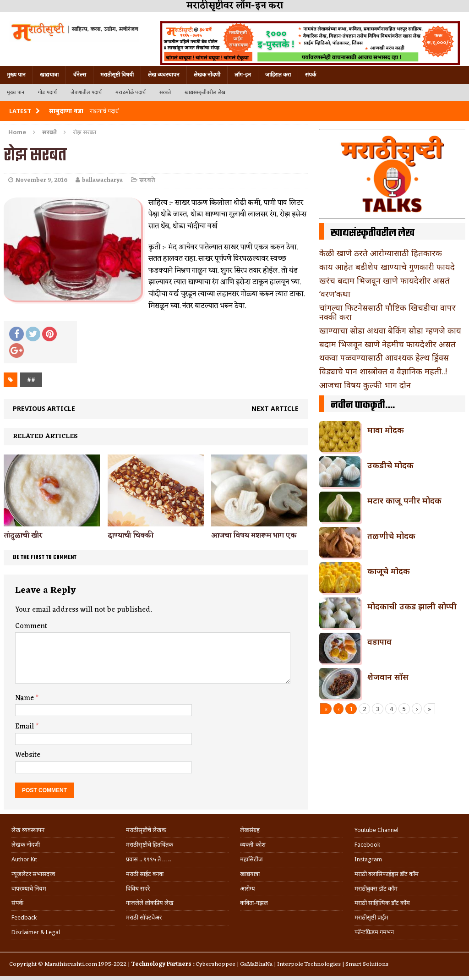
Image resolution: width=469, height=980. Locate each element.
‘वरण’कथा (335, 294)
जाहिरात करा (278, 75)
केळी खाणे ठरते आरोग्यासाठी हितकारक (381, 253)
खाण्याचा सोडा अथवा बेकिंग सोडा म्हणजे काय (390, 330)
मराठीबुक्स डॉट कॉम (376, 889)
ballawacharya (102, 180)
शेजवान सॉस (388, 677)
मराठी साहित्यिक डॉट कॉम (382, 903)
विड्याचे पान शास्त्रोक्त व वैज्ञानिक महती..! (383, 371)
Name (25, 698)
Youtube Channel (376, 830)
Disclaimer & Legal (36, 932)
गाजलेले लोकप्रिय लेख (150, 903)
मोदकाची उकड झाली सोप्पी (412, 606)
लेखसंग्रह (250, 830)
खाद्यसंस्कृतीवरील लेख (205, 92)
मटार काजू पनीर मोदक (404, 500)
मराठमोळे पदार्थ (131, 92)
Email (25, 727)
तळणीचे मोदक (391, 536)
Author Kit (24, 859)
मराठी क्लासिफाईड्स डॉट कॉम (387, 874)
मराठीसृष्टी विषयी (117, 75)
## (31, 380)
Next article (275, 408)
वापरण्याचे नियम (29, 889)
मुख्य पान (16, 75)
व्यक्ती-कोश (253, 845)
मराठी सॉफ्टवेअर (144, 917)
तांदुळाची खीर (23, 536)
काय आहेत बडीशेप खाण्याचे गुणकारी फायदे (387, 267)
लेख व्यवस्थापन (164, 75)
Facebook (367, 845)
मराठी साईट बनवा (145, 874)
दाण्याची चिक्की (131, 536)
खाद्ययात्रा (49, 75)
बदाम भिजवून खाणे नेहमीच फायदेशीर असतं (387, 344)
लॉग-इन (243, 75)
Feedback (24, 917)
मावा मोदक (386, 430)
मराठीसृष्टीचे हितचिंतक (150, 845)
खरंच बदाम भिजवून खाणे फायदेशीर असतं (384, 280)
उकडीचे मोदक (390, 465)
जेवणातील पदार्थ (86, 92)
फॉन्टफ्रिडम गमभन (374, 932)
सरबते (165, 92)
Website (28, 755)
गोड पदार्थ (47, 92)
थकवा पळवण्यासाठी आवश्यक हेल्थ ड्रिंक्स (384, 357)
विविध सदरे (138, 889)
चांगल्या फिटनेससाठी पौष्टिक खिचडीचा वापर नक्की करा (387, 312)
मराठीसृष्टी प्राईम (371, 917)
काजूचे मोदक (389, 571)
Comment (31, 626)
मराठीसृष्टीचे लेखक (146, 830)
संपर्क (311, 75)
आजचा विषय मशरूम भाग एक (254, 536)
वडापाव (379, 641)
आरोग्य (248, 889)
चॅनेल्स (79, 75)
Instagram (368, 859)
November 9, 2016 (41, 180)
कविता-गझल (254, 903)
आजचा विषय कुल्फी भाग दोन (365, 385)
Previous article (44, 408)
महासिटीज (251, 859)
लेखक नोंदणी (207, 75)
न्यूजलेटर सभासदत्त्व (33, 874)
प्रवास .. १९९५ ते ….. (148, 859)
